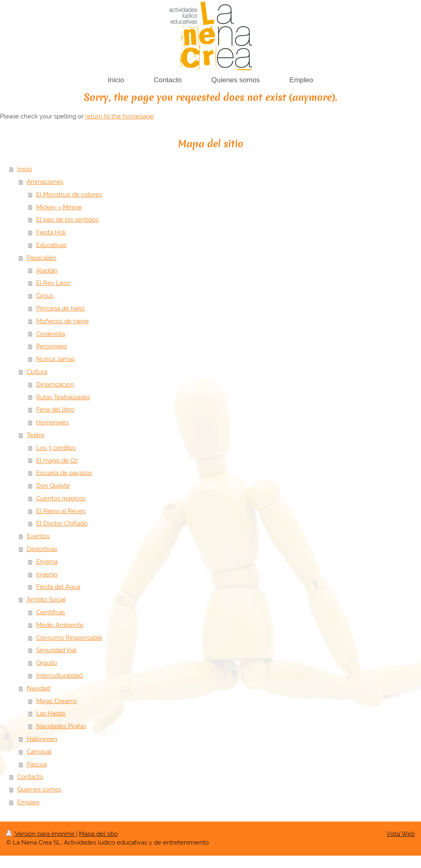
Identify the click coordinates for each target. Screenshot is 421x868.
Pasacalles (42, 258)
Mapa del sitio (98, 834)
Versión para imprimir (41, 834)
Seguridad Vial (56, 650)
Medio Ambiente (60, 625)
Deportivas (42, 549)
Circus (45, 296)
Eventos (38, 536)
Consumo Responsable (69, 638)
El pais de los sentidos (67, 220)
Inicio (25, 169)
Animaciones (45, 182)
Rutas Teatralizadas (63, 397)
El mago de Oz (57, 461)
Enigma (47, 562)
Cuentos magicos (61, 498)
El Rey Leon (53, 283)
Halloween (42, 739)
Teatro (36, 435)
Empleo (28, 802)
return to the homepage (119, 116)
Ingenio (47, 574)
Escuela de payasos (64, 473)
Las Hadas (51, 713)
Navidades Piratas (61, 726)
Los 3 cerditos (56, 448)
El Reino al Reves (61, 511)
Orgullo (47, 663)
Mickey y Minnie (59, 207)
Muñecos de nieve (62, 321)
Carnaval (39, 752)
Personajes (52, 346)
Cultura (37, 372)
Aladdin (47, 271)
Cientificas (51, 612)
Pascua (37, 764)
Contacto (30, 777)
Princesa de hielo (60, 308)
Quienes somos (39, 789)
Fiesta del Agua (58, 587)
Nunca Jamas (56, 359)
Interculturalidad (59, 676)
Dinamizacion (55, 384)
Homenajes (52, 422)
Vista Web (401, 834)
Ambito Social (46, 599)
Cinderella (51, 334)
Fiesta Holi (51, 232)
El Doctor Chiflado (62, 523)
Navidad (38, 688)
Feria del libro (55, 410)
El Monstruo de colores (69, 194)
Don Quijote (53, 486)
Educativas (51, 245)
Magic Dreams (57, 701)
